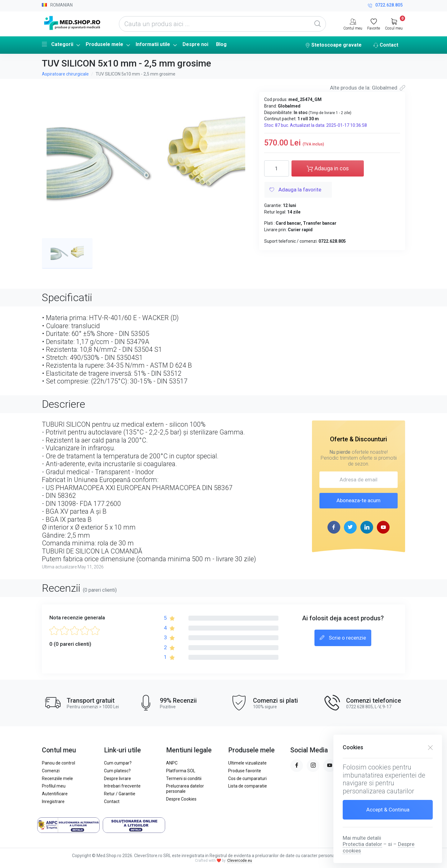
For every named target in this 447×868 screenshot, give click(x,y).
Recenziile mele (57, 778)
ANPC (172, 763)
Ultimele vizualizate (247, 763)
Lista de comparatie (248, 786)
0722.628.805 (385, 6)
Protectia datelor (362, 844)
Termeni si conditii (184, 778)
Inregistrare (53, 801)
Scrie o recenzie (343, 638)
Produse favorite (245, 771)
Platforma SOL (181, 771)
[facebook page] (334, 527)
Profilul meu (54, 786)
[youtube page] (383, 527)
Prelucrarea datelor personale (185, 789)
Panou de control (59, 763)
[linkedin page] (367, 527)
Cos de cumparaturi (247, 778)
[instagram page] (313, 766)
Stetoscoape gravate (333, 45)
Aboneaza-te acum (359, 500)
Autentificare (55, 794)
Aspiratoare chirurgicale (65, 74)
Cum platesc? (117, 771)
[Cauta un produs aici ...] (222, 24)
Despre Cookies (181, 799)
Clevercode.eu (240, 861)
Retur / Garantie (120, 794)
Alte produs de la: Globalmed (368, 88)
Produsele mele (104, 44)
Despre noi (195, 44)
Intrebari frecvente (122, 786)
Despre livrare (117, 778)
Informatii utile (153, 44)
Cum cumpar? (118, 763)
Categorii (58, 44)
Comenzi (51, 771)
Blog (221, 44)
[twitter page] (350, 527)
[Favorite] (374, 24)
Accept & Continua (388, 810)
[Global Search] (318, 24)
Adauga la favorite (295, 190)
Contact (386, 45)
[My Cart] (394, 24)
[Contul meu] (353, 24)
